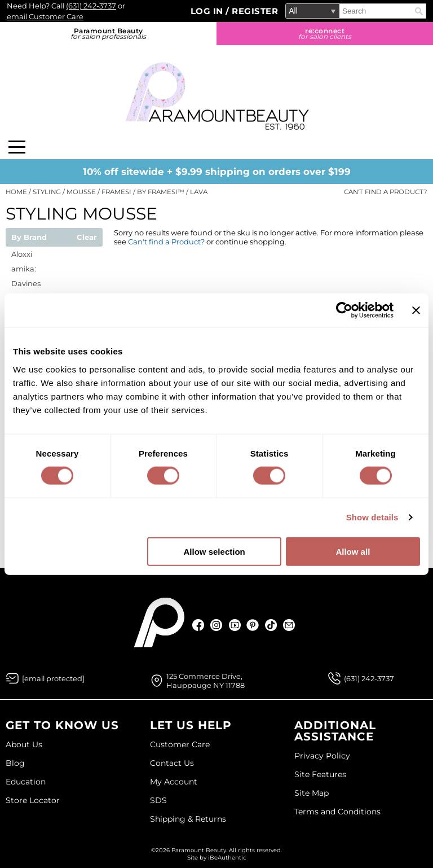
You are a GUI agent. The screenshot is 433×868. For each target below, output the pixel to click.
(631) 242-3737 (91, 6)
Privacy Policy (322, 756)
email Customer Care (45, 16)
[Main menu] (17, 147)
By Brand (29, 238)
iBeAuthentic (227, 858)
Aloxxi (22, 254)
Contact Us (172, 763)
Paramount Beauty (108, 34)
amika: (24, 269)
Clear (87, 238)
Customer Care (180, 744)
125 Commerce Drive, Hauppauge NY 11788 (206, 681)
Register (255, 11)
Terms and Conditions (337, 812)
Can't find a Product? (386, 192)
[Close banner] (416, 310)
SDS (158, 800)
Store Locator (33, 800)
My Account (174, 782)
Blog (15, 763)
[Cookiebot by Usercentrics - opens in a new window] (344, 310)
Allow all (353, 551)
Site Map (312, 793)
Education (26, 782)
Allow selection (215, 551)
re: (325, 34)
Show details (372, 517)
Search (419, 11)
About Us (24, 744)
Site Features (320, 774)
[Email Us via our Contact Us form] (53, 678)
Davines (26, 283)
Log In (208, 11)
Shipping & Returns (188, 819)
